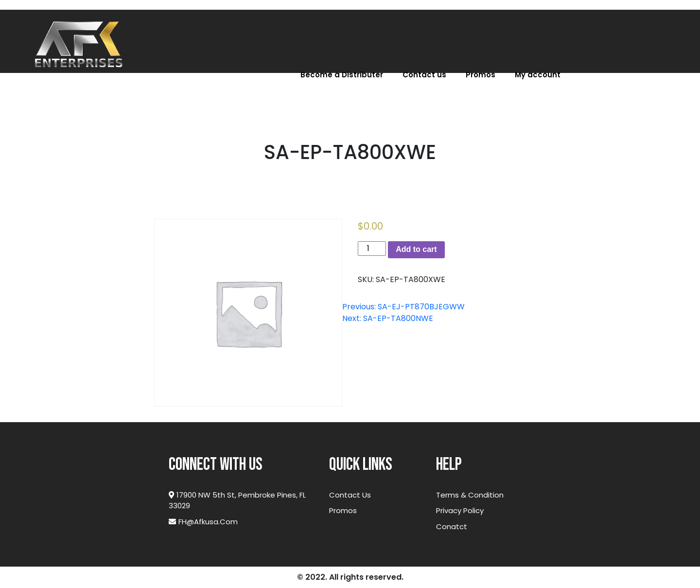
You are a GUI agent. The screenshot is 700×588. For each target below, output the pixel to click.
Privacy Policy (460, 510)
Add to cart (416, 249)
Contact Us (350, 495)
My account (538, 75)
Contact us (424, 75)
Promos (481, 75)
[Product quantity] (372, 249)
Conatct (452, 526)
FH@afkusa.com (203, 522)
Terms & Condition (470, 495)
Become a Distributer (342, 75)
